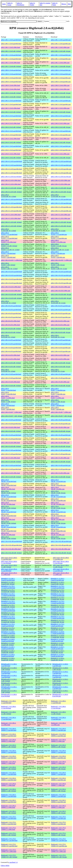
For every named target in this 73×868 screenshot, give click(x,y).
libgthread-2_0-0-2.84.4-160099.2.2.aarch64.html (9, 729)
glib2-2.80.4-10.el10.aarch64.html (11, 272)
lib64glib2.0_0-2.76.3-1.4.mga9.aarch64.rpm (58, 602)
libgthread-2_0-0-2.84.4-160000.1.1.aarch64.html (9, 774)
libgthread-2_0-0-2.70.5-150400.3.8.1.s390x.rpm (58, 851)
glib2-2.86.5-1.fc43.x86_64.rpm (61, 112)
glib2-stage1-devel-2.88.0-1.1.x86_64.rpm (61, 566)
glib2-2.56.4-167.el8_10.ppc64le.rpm (58, 500)
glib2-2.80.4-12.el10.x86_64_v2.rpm (58, 196)
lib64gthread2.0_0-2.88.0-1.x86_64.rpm (60, 669)
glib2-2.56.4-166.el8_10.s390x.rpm (58, 519)
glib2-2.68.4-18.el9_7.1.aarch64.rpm (58, 389)
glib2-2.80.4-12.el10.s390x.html (11, 180)
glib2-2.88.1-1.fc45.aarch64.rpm (61, 40)
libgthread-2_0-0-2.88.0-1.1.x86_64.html (9, 713)
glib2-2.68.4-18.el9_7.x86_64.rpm (61, 416)
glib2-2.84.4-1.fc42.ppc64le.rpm (61, 135)
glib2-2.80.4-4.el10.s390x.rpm (60, 355)
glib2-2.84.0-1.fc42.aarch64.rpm (61, 146)
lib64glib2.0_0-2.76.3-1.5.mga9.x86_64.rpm (58, 598)
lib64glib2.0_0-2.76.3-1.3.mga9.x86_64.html (8, 614)
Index (4, 4)
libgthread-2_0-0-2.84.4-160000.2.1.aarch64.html (9, 751)
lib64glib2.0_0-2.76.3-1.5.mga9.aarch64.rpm (58, 595)
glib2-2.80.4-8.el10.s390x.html (11, 321)
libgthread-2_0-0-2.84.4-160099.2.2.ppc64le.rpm (58, 735)
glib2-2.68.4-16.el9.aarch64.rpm (61, 435)
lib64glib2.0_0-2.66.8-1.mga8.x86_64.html (8, 644)
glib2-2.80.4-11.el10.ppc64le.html (11, 207)
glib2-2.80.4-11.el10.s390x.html (11, 215)
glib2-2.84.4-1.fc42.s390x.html (11, 139)
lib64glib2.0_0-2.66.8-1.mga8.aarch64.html (8, 640)
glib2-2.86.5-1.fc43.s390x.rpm (60, 108)
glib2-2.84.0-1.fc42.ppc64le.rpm (61, 150)
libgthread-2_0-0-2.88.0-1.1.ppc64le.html (9, 702)
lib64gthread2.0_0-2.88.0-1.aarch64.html (9, 665)
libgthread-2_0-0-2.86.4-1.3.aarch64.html (9, 718)
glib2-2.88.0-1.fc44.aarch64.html (11, 70)
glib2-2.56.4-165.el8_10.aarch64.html (9, 526)
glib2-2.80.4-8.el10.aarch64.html (11, 306)
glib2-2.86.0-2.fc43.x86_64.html (11, 127)
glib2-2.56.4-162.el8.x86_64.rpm (61, 553)
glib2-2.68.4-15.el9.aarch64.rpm (61, 450)
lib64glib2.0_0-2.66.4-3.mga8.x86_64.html (8, 659)
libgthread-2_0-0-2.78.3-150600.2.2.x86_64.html (9, 834)
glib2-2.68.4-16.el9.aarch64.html (11, 435)
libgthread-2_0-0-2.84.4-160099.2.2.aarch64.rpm (58, 729)
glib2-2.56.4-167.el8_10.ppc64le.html (9, 500)
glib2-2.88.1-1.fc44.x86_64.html (11, 66)
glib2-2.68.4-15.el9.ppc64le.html (11, 454)
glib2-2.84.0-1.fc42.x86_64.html (11, 158)
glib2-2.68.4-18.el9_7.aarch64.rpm (58, 405)
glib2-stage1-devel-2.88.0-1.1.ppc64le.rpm (61, 559)
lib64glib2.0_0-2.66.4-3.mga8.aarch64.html (8, 655)
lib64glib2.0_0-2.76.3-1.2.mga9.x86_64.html (8, 621)
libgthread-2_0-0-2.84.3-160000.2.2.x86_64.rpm (58, 812)
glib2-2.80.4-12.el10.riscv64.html (11, 177)
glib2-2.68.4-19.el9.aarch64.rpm (61, 374)
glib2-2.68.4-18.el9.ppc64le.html (11, 424)
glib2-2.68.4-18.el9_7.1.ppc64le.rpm (58, 393)
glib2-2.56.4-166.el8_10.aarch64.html (9, 511)
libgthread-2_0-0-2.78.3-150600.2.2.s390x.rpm (58, 829)
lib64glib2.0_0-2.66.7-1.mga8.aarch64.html (8, 648)
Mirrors (64, 4)
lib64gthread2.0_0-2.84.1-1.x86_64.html (9, 692)
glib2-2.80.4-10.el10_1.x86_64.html (8, 264)
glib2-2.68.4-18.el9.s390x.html (11, 427)
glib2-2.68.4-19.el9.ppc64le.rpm (61, 378)
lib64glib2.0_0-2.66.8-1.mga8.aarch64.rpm (58, 640)
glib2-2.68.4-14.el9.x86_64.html (11, 477)
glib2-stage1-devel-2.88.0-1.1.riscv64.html (9, 562)
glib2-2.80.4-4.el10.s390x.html (11, 355)
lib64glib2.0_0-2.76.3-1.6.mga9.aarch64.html (8, 587)
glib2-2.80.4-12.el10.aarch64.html (11, 161)
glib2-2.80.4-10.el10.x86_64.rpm (61, 294)
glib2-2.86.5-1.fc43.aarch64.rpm (61, 101)
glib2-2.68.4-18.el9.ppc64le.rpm (61, 424)
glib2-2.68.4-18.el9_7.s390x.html (11, 412)
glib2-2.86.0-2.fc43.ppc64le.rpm (61, 120)
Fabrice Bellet (5, 866)
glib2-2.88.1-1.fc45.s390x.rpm (60, 47)
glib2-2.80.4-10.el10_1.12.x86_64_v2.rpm (60, 249)
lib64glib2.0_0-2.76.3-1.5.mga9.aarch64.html (8, 595)
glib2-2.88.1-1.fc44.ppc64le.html (11, 59)
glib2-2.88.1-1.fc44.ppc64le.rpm (61, 59)
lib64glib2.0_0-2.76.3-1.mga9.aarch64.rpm (58, 625)
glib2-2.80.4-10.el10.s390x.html (11, 287)
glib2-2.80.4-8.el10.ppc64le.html (11, 313)
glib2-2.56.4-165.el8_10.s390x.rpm (58, 534)
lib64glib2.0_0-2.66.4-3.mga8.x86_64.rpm (58, 659)
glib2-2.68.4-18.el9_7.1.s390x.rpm (58, 397)
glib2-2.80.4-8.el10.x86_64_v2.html (8, 336)
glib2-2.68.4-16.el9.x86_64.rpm (61, 446)
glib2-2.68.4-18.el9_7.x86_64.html (12, 416)
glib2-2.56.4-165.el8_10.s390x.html (8, 534)
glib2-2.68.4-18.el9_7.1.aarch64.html (8, 389)
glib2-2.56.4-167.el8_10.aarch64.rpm (58, 496)
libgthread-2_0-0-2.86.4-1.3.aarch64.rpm (58, 718)
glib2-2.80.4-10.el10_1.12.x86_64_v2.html (10, 249)
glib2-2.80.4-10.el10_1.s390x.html (12, 260)
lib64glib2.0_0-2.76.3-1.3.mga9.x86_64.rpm (58, 614)
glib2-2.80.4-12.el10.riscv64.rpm (61, 177)
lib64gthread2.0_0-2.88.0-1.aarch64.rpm (60, 665)
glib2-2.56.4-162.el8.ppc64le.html (11, 545)
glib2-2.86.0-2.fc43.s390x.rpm (60, 123)
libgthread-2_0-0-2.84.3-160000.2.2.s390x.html (9, 807)
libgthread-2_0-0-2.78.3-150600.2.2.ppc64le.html (9, 823)
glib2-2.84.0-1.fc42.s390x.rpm (60, 154)
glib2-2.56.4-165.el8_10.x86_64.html (9, 538)
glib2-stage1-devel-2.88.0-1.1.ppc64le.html (9, 559)
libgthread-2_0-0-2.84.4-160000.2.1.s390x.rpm (58, 763)
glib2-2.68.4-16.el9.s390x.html (11, 443)
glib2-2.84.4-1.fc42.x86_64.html (11, 142)
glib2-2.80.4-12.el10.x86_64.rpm (61, 188)
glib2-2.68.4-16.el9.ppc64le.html (11, 439)
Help (69, 4)
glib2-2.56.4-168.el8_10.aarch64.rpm (58, 481)
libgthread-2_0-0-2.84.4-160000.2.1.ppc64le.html (9, 757)
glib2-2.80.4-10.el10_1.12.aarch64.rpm (59, 234)
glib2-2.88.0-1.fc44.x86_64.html (11, 93)
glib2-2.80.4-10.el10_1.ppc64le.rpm (58, 256)
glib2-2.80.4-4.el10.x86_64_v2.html (8, 370)
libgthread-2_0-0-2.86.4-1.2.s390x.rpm (58, 724)
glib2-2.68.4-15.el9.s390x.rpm (60, 458)
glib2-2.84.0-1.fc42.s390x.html (11, 154)
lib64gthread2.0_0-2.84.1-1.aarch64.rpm (60, 688)
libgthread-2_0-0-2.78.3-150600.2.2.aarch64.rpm (58, 818)
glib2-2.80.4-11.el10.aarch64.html (11, 199)
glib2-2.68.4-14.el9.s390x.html (11, 473)
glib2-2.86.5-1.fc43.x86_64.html (11, 112)
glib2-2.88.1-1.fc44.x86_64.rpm (61, 66)
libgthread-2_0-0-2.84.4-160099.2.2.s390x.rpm (58, 740)
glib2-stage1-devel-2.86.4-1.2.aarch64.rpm (61, 570)
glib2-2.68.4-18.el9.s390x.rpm (60, 427)
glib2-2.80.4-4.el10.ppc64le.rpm (61, 348)
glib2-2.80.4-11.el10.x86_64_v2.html (8, 230)
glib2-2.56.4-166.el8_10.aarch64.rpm (58, 511)
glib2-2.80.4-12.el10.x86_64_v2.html (9, 196)
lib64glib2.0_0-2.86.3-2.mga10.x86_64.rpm (58, 583)
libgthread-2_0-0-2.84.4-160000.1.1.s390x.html (9, 785)
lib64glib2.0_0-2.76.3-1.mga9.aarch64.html (8, 625)
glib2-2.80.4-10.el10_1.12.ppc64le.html (9, 237)
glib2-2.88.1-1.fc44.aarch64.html (11, 55)
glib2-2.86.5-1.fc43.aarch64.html (11, 101)
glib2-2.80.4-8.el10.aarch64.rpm (61, 306)
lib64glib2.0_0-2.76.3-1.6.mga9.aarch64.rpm (58, 587)
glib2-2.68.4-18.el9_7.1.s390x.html (8, 397)
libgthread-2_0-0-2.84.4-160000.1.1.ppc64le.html (9, 779)
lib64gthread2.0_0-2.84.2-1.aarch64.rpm (60, 673)
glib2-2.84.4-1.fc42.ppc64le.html (11, 135)
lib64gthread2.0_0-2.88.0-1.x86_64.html (9, 669)
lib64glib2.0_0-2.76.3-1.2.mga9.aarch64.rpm (58, 617)
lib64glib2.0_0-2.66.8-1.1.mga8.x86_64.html (8, 636)
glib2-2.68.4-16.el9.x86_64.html (11, 446)
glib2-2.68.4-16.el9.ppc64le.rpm (61, 439)
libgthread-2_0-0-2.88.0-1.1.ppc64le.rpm (58, 702)
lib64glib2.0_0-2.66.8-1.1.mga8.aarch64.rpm (58, 633)
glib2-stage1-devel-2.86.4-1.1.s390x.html (9, 574)
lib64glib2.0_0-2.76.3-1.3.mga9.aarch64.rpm (58, 610)
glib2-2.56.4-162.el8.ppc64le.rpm (61, 545)
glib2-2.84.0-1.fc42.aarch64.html (11, 146)
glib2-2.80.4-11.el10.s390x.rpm (61, 215)
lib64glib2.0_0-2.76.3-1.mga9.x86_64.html (8, 629)
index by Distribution (20, 4)
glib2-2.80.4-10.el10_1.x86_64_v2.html (9, 268)
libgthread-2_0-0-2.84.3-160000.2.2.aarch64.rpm (58, 796)
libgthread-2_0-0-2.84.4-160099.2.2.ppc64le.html (9, 735)
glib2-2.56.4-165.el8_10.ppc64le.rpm (58, 530)
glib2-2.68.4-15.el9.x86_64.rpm (61, 462)
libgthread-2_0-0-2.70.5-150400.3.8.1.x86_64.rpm (59, 856)
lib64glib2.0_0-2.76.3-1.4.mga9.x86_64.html (8, 606)
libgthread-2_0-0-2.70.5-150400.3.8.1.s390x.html (9, 851)
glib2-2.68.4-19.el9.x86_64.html (11, 386)
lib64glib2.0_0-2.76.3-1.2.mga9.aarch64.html (8, 617)
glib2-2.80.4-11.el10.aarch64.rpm (61, 199)
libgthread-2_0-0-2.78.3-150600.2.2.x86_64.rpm (58, 834)
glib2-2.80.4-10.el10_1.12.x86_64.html (9, 245)
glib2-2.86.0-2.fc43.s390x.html (11, 123)
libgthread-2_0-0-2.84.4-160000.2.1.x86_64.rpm (58, 768)
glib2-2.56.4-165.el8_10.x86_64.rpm (58, 538)
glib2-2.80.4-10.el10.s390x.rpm (61, 287)
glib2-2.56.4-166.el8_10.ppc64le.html (9, 515)
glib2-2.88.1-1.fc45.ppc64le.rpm (61, 44)
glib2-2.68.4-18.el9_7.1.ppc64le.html (8, 393)
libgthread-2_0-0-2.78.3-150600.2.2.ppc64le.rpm (58, 823)
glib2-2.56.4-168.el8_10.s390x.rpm (58, 488)
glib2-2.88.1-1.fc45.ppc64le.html (11, 44)
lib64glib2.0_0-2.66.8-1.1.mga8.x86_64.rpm (58, 636)
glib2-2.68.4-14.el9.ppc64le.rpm (61, 469)
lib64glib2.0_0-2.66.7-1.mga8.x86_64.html (8, 652)
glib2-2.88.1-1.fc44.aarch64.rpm (61, 55)
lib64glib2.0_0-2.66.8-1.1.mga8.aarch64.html (8, 633)
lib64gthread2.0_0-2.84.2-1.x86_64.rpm (60, 680)
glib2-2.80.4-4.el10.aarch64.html (11, 340)
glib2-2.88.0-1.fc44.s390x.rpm (60, 85)
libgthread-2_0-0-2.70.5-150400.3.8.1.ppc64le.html (9, 845)
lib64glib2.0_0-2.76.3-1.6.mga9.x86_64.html (8, 591)
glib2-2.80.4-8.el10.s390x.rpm (60, 321)
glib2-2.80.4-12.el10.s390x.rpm (61, 180)
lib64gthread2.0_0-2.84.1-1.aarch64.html (9, 688)
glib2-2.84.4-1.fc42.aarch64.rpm (61, 131)
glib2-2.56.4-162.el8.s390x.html (11, 549)
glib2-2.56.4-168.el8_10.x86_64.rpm (58, 492)
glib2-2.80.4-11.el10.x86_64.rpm (61, 222)
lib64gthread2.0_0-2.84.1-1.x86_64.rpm (60, 692)
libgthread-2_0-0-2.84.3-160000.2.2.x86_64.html (9, 812)
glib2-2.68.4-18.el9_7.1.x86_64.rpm (58, 401)
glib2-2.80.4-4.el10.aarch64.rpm (61, 340)
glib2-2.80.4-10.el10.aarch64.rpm (61, 272)
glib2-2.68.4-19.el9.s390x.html (11, 382)
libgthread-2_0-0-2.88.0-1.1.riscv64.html (9, 707)
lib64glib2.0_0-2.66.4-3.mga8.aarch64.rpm (58, 655)
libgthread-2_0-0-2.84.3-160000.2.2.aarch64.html (9, 796)
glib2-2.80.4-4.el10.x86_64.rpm (61, 363)
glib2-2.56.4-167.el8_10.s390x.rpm (58, 503)
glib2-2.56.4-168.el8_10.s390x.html (8, 488)
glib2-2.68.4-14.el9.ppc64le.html (11, 469)
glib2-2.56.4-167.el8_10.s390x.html (8, 503)
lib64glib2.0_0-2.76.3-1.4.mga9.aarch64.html (8, 602)
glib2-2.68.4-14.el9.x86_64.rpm (61, 477)
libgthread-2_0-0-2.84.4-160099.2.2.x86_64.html (9, 746)
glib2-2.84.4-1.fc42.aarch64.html (11, 131)
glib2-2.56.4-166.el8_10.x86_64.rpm (58, 522)
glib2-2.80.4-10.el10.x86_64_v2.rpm (58, 302)
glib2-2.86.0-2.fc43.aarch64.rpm (61, 116)
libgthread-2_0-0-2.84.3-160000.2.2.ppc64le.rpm (58, 801)
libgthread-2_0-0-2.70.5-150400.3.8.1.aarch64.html (9, 840)
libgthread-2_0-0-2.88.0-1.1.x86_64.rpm (58, 713)
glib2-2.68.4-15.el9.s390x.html (11, 458)
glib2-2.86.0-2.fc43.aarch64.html (11, 116)
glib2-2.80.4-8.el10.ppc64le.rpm (61, 313)
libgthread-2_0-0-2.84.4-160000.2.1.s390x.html (9, 763)
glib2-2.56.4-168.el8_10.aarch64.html (9, 481)
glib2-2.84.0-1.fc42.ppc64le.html (11, 150)
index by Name (55, 4)
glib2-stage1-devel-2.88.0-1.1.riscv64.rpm (61, 562)
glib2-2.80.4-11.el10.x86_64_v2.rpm (58, 230)
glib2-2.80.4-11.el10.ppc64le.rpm (61, 207)
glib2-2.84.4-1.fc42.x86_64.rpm (61, 142)
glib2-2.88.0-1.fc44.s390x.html (11, 85)
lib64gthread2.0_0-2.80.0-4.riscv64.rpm (60, 695)
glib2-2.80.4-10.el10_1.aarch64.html (8, 253)
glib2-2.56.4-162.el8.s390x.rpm (61, 549)
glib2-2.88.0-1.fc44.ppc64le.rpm (61, 78)
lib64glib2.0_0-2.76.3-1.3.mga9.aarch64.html (8, 610)
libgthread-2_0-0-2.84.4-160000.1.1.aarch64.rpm (58, 774)
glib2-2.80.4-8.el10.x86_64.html (11, 329)
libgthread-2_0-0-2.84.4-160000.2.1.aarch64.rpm (58, 751)
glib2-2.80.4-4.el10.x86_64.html (11, 363)
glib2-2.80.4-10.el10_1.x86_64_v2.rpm (59, 268)
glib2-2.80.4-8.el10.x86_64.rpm (61, 329)
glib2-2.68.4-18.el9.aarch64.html (11, 420)
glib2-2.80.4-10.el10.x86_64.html (11, 294)
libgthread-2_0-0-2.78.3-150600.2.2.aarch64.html (9, 818)
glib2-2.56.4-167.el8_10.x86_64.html (9, 507)
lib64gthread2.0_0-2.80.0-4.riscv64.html (9, 695)
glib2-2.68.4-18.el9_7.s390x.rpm (61, 412)
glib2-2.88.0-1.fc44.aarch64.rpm (61, 70)
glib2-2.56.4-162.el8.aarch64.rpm (61, 541)
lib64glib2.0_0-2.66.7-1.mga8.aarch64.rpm (58, 648)
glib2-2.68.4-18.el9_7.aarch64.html (8, 405)
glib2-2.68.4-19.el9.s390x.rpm (60, 382)
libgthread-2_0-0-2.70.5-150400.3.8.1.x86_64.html (9, 856)
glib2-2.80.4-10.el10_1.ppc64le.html (8, 256)
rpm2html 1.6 (13, 862)
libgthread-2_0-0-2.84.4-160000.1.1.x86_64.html (9, 790)
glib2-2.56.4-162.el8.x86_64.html (11, 553)
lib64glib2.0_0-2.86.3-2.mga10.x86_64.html (8, 583)
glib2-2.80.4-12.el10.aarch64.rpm (61, 161)
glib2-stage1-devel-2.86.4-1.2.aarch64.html (9, 570)
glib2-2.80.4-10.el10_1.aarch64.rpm (58, 253)
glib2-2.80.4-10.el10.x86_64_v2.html (9, 302)
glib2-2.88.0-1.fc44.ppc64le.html (11, 78)
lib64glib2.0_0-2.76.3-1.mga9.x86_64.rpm (58, 629)
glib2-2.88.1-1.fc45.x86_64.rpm (61, 51)
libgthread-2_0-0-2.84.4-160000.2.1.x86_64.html (9, 768)
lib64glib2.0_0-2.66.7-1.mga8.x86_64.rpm (58, 652)
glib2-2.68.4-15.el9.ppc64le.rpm (61, 454)
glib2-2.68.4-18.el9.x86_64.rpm (61, 431)
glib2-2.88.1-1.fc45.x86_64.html (11, 51)
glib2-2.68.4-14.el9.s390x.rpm (60, 473)
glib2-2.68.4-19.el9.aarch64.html (11, 374)
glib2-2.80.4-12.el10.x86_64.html (11, 188)
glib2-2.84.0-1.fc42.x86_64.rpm (61, 158)
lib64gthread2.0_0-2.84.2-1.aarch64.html (9, 673)
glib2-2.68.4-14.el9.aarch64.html (11, 465)
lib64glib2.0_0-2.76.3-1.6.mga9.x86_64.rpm (58, 591)
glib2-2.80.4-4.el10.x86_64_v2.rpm (58, 370)
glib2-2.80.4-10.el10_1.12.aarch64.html (9, 234)
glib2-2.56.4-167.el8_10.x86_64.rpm (58, 507)
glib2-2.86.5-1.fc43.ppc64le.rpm (61, 104)
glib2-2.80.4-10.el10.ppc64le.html (11, 279)
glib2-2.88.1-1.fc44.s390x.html (11, 63)
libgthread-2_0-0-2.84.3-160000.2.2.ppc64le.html (9, 801)
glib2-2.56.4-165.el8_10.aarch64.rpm (58, 526)
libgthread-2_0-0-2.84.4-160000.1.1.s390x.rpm (58, 785)
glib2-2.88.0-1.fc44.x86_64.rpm (61, 93)
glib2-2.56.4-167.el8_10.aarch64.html (9, 496)
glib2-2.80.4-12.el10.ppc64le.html (11, 169)
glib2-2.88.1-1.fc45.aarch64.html (11, 40)
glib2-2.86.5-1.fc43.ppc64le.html (11, 104)
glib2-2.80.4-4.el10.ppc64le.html (11, 348)
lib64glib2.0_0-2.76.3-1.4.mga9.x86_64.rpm (58, 606)
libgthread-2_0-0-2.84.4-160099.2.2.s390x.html (9, 740)
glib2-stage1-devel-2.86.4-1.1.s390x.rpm (61, 574)
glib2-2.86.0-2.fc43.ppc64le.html (11, 120)
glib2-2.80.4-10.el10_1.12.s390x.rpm (58, 241)
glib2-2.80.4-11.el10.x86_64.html (11, 222)
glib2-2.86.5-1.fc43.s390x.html (11, 108)
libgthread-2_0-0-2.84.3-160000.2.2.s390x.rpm (58, 807)
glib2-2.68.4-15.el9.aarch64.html (11, 450)
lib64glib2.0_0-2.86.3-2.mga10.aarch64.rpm (58, 579)
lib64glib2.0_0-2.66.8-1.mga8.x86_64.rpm (58, 644)
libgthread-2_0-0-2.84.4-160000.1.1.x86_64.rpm (58, 790)
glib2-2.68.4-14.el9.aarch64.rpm (61, 465)
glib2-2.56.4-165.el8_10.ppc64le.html (9, 530)
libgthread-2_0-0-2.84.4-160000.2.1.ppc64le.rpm (58, 757)
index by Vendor (32, 4)
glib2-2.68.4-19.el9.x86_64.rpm (61, 386)
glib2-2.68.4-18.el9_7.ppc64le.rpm (58, 408)
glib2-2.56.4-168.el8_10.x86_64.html (9, 492)
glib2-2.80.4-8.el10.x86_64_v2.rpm (58, 336)
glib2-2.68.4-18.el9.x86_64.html (11, 431)
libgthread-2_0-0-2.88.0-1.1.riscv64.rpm (58, 707)
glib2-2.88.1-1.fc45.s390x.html (11, 47)
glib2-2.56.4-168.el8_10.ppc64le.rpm (58, 484)
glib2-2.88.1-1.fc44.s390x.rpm (60, 63)
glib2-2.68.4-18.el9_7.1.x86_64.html (8, 401)
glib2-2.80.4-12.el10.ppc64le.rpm (61, 169)
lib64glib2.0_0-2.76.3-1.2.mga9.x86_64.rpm (58, 621)
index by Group (10, 4)
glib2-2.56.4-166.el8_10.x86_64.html (9, 522)
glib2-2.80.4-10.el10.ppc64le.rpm (61, 279)
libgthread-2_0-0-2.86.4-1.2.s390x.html (9, 724)
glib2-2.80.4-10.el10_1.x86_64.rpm (58, 264)
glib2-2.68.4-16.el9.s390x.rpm (60, 443)
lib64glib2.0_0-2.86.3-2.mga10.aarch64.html (8, 579)
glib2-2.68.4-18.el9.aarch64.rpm (61, 420)
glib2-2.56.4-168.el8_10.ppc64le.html (9, 484)
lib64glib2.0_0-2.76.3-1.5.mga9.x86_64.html (8, 598)
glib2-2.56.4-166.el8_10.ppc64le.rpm (58, 515)
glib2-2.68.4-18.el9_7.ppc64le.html (8, 408)
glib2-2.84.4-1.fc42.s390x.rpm (60, 139)
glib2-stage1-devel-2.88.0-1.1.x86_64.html (9, 566)
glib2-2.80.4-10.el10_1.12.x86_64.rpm (59, 245)
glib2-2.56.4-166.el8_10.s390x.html (8, 519)
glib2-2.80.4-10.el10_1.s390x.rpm (61, 260)
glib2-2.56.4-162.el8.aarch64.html (11, 541)
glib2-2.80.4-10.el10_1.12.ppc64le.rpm (59, 237)
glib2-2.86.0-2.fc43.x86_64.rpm (61, 127)
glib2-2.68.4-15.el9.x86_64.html (11, 462)
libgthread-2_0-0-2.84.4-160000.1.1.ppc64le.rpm (58, 779)
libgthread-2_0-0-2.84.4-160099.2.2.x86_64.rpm (58, 746)
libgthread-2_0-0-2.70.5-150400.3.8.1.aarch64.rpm (59, 840)
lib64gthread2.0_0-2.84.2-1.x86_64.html (9, 680)
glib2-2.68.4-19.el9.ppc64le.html (11, 378)
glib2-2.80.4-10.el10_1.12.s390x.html (9, 241)
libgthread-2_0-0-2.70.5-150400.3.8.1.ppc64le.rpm (59, 845)
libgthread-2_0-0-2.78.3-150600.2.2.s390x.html (9, 829)
